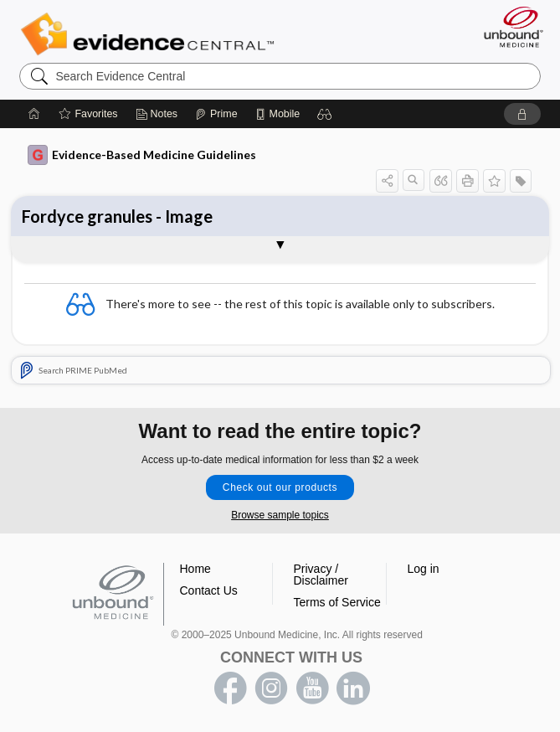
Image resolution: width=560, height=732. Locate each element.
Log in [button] (424, 569)
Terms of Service (337, 602)
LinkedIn (353, 688)
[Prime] (216, 114)
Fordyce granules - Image (117, 216)
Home (195, 569)
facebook (230, 688)
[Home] (34, 114)
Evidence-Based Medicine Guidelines (142, 155)
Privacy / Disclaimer (321, 575)
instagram (271, 688)
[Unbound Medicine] (508, 27)
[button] (325, 114)
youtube (312, 688)
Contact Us (209, 590)
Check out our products (280, 487)
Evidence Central (151, 34)
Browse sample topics (280, 515)
